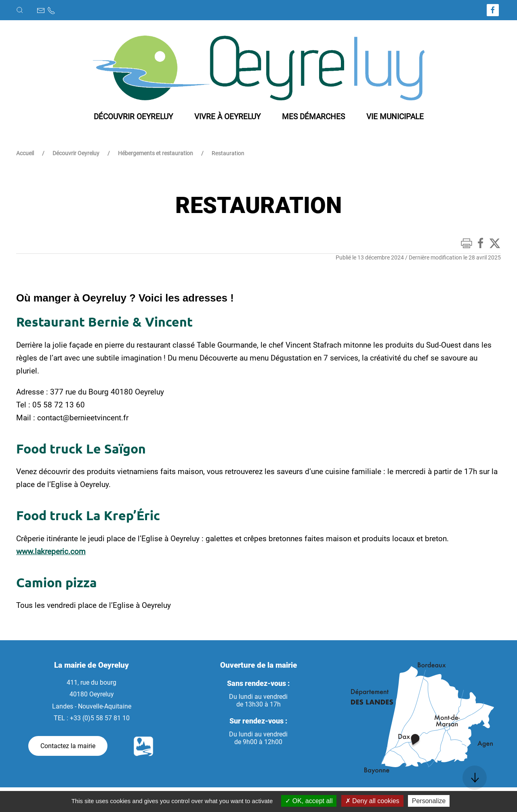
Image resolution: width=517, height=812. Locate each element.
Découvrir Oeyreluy (76, 153)
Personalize (429, 801)
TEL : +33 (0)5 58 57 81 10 (92, 718)
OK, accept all (309, 801)
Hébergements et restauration (156, 153)
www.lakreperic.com (51, 552)
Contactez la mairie (68, 746)
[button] (20, 10)
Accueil (25, 153)
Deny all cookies (372, 801)
